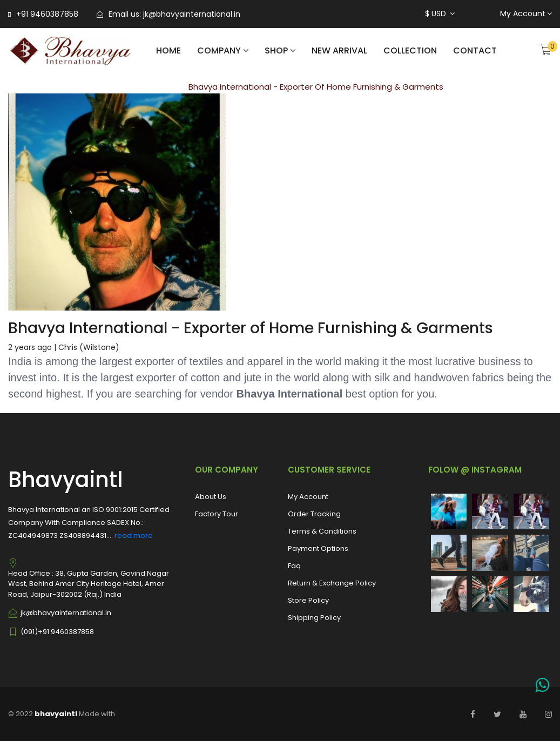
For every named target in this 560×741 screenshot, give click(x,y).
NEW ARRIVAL (339, 50)
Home (168, 50)
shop (280, 50)
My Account (526, 14)
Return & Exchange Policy (332, 583)
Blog (157, 87)
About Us (211, 497)
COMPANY (223, 50)
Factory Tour (217, 514)
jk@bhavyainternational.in (192, 14)
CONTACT (475, 50)
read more (134, 535)
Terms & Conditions (322, 531)
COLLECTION (410, 50)
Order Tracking (314, 514)
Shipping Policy (314, 618)
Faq (294, 566)
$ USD (440, 14)
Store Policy (308, 600)
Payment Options (318, 548)
